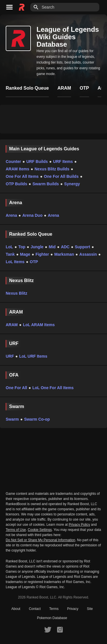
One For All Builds (61, 176)
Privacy (73, 609)
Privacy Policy (79, 525)
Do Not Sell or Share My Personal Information (40, 540)
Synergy (72, 184)
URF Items (63, 162)
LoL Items (15, 262)
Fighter (42, 254)
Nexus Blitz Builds (52, 169)
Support (82, 247)
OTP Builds (16, 184)
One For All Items (22, 176)
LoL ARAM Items (39, 325)
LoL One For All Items (53, 388)
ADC (65, 247)
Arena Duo (32, 215)
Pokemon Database (52, 618)
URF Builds (37, 162)
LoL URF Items (33, 356)
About (16, 609)
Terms (54, 609)
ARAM (12, 325)
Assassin (88, 254)
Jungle (37, 247)
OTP (34, 262)
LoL (9, 247)
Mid (52, 247)
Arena (11, 215)
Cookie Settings (40, 530)
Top (22, 247)
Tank (10, 254)
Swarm (12, 419)
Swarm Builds (46, 184)
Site (90, 609)
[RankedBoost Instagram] (60, 629)
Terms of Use (16, 530)
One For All (16, 388)
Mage (25, 254)
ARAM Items (17, 169)
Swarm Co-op (37, 419)
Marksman (64, 254)
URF (10, 356)
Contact (35, 609)
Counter (13, 162)
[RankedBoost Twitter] (48, 629)
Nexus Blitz (16, 293)
